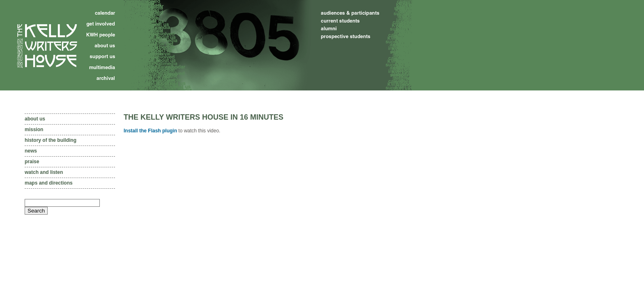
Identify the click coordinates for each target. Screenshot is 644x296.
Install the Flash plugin (150, 131)
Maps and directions (49, 183)
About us (35, 119)
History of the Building (51, 140)
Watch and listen (44, 172)
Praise (32, 162)
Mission (34, 129)
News (31, 151)
